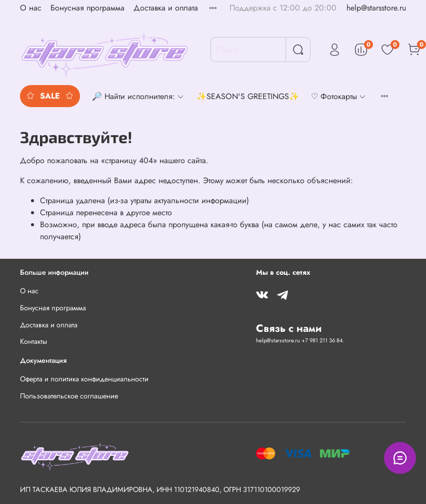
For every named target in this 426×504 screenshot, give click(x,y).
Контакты (33, 341)
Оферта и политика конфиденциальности (84, 379)
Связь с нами (289, 328)
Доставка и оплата (166, 8)
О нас (31, 8)
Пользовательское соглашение (69, 396)
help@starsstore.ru (376, 8)
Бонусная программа (87, 8)
